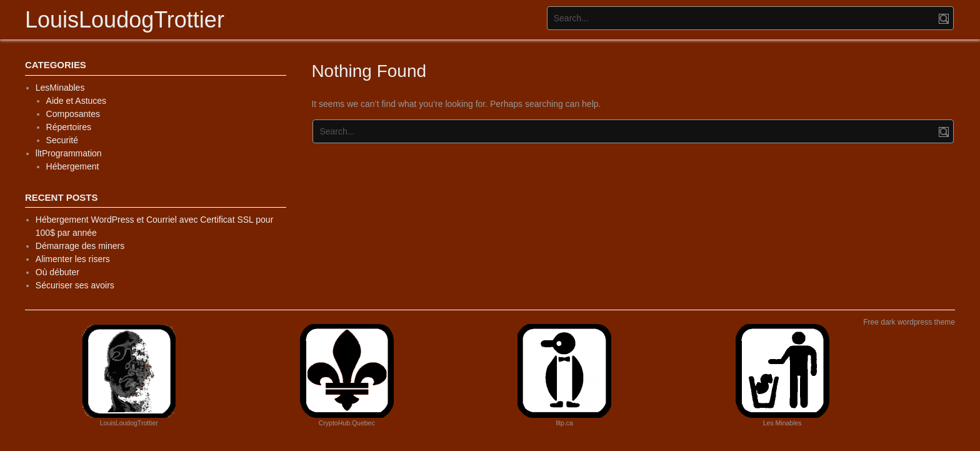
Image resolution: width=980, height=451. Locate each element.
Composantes (73, 114)
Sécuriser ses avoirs (75, 285)
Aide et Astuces (77, 101)
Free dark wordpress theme (909, 322)
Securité (62, 140)
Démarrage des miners (80, 246)
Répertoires (69, 127)
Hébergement (73, 166)
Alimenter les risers (73, 259)
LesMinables (60, 88)
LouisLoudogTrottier (125, 20)
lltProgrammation (69, 153)
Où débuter (57, 272)
